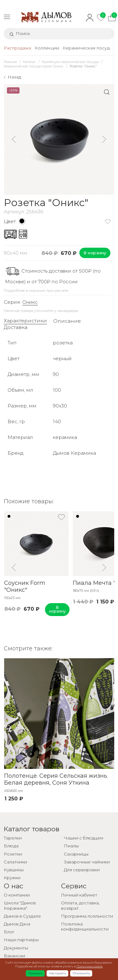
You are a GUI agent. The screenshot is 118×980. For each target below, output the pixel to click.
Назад (14, 77)
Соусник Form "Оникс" (24, 587)
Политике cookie (90, 966)
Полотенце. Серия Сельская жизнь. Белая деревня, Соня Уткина (56, 779)
